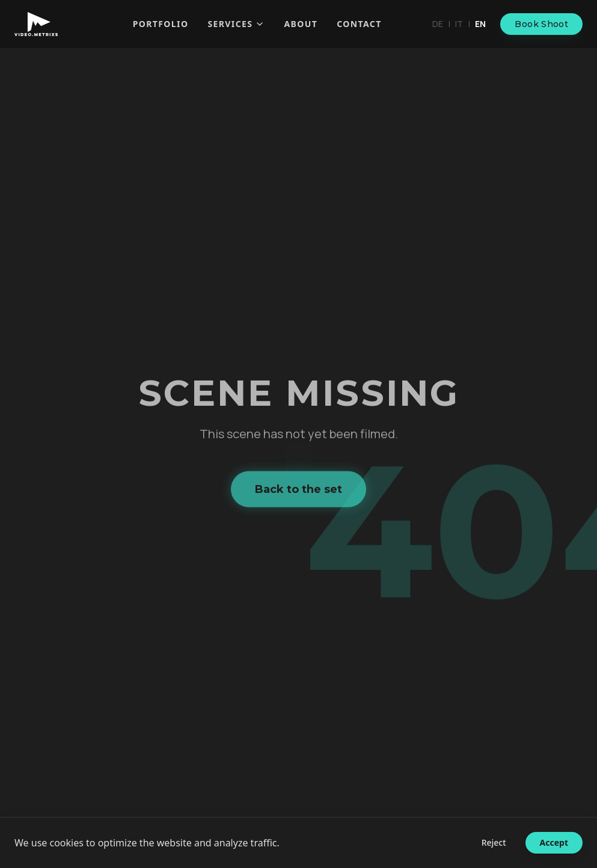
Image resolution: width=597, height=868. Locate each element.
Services (236, 24)
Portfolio (161, 24)
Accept (554, 842)
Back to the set (298, 491)
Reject (494, 842)
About (301, 24)
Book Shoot (541, 24)
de (438, 24)
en (480, 24)
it (459, 24)
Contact (359, 24)
